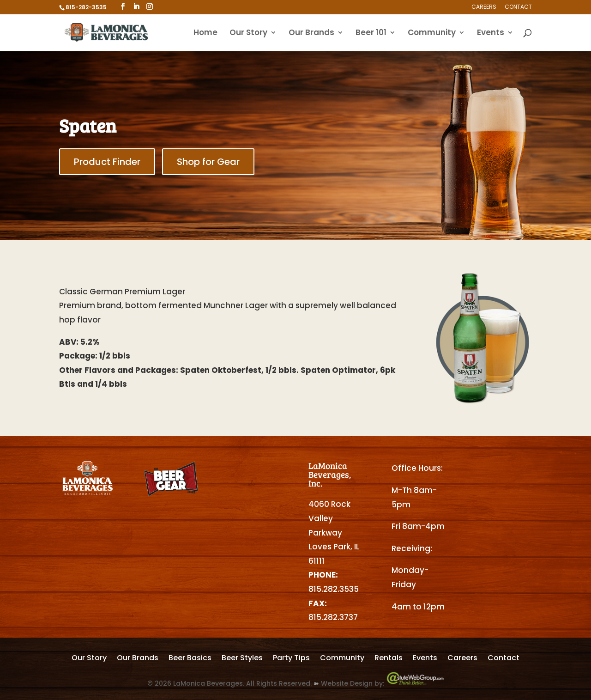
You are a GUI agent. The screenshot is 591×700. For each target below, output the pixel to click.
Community (432, 33)
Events (491, 33)
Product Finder (107, 162)
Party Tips (291, 659)
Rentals (389, 659)
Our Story (248, 33)
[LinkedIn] (136, 7)
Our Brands (311, 33)
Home (205, 33)
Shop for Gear (208, 162)
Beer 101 (371, 33)
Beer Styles (242, 659)
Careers (484, 7)
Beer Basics (190, 659)
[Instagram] (150, 7)
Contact (518, 7)
